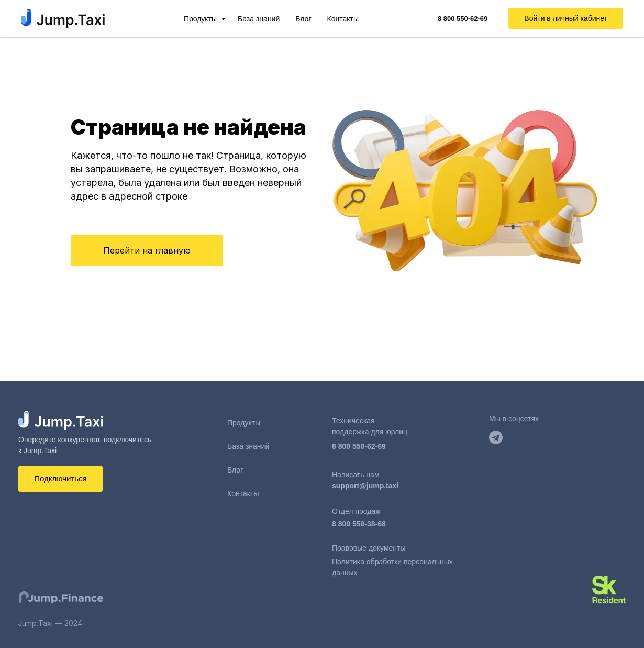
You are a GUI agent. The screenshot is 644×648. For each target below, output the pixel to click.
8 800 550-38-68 (359, 524)
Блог (303, 19)
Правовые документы (369, 548)
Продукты (201, 19)
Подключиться (60, 479)
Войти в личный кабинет (566, 18)
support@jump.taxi (365, 486)
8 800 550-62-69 (359, 446)
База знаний (259, 19)
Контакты (343, 19)
